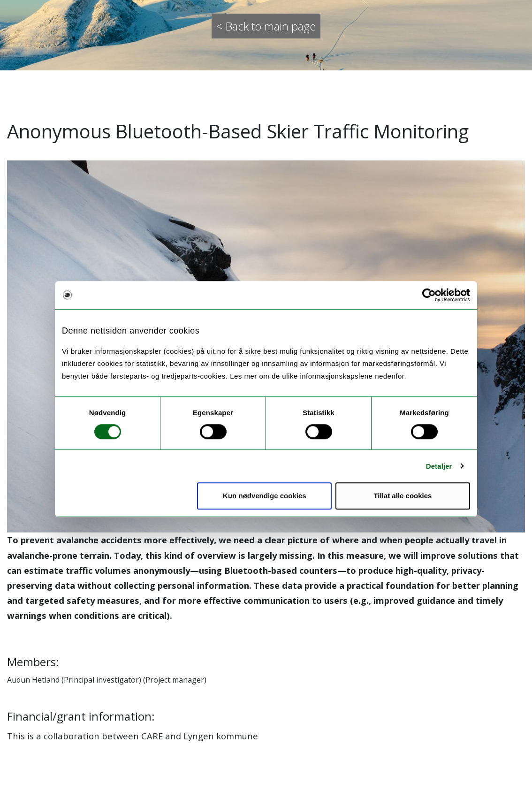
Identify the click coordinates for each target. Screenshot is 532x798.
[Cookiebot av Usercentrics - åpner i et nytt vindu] (429, 295)
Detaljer (439, 466)
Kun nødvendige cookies (265, 496)
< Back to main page (266, 26)
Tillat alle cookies (403, 496)
